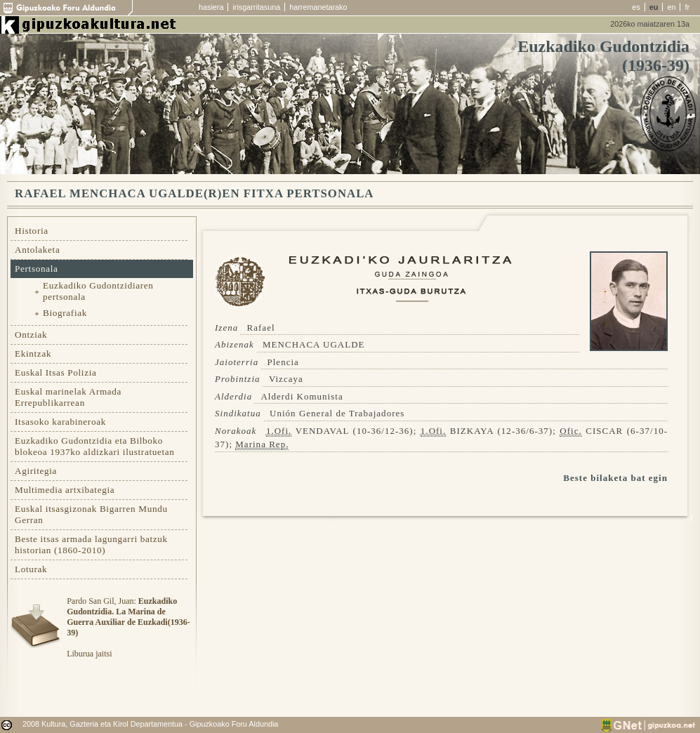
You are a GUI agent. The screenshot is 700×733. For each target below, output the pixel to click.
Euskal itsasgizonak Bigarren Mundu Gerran (91, 514)
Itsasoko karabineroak (60, 422)
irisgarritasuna (256, 7)
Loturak (31, 569)
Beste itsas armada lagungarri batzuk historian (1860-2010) (91, 544)
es (636, 7)
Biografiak (65, 313)
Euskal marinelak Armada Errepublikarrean (68, 397)
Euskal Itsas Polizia (56, 372)
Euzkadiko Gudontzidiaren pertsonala (98, 291)
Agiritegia (36, 471)
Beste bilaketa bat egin (615, 478)
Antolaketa (37, 250)
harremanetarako (318, 7)
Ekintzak (33, 354)
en (671, 7)
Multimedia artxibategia (65, 490)
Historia (32, 231)
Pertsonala (37, 269)
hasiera (211, 7)
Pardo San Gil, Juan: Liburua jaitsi (128, 627)
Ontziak (31, 335)
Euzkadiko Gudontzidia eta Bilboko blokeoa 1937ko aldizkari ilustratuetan (95, 446)
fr (687, 7)
